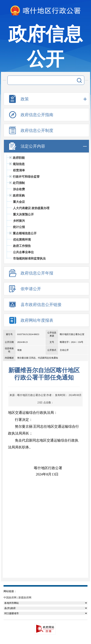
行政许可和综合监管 (26, 177)
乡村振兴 (19, 221)
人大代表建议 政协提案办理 (31, 208)
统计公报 (19, 227)
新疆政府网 (25, 598)
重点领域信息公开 (25, 233)
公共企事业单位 (23, 252)
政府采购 (19, 195)
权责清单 (19, 170)
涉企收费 (19, 189)
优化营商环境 (22, 240)
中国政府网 (10, 598)
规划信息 (19, 164)
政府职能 (19, 158)
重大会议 (19, 202)
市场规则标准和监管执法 (29, 258)
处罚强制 (19, 183)
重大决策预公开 (23, 214)
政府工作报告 (22, 246)
